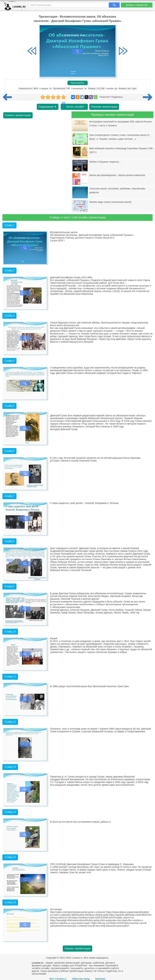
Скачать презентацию (18, 115)
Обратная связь (81, 979)
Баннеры (100, 979)
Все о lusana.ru (58, 979)
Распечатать (78, 83)
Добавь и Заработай (137, 5)
